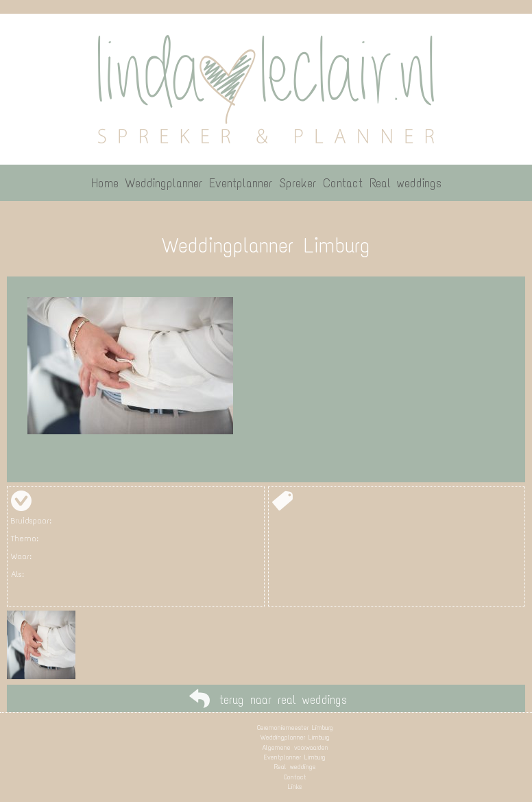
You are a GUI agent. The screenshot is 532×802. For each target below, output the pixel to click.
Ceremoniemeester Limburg (295, 728)
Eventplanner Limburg (295, 757)
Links (295, 787)
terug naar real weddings (283, 700)
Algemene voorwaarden (295, 747)
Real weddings (295, 767)
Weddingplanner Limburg (295, 737)
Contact (295, 777)
